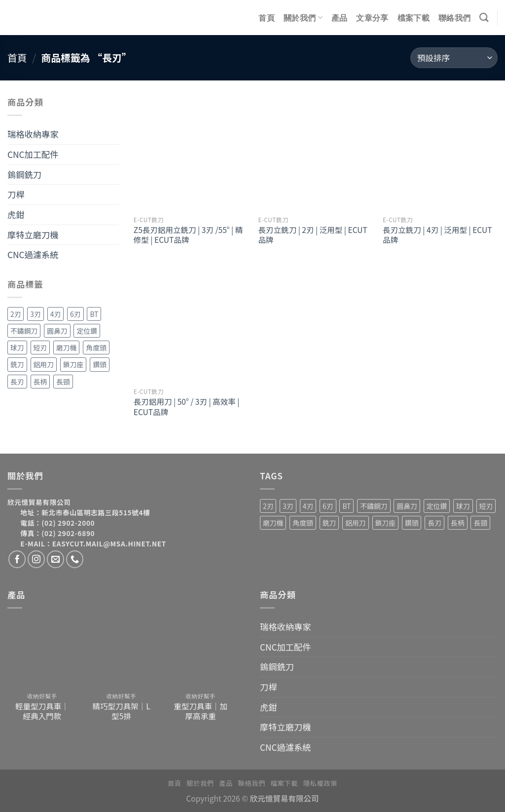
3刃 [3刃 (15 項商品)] (35, 314)
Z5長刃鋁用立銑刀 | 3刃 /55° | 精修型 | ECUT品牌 (188, 234)
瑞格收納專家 (33, 134)
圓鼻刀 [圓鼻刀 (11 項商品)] (57, 331)
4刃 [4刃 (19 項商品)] (55, 314)
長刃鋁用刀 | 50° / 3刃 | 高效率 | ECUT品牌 (187, 406)
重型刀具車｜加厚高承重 (200, 711)
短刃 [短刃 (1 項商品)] (40, 348)
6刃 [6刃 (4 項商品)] (75, 314)
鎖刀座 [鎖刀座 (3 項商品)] (73, 364)
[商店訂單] (454, 58)
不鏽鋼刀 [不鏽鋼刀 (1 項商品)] (24, 331)
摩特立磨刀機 (33, 235)
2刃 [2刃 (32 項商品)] (16, 314)
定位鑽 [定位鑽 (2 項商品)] (87, 331)
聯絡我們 (454, 18)
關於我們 (303, 18)
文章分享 (372, 18)
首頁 (267, 18)
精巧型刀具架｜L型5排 (121, 711)
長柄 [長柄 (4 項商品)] (40, 382)
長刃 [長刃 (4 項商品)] (17, 382)
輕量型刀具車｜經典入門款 (42, 711)
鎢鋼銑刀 (24, 174)
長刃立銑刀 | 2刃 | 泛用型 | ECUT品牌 (312, 234)
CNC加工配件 (33, 154)
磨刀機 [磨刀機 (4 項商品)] (66, 348)
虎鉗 (16, 214)
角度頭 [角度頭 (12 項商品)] (96, 348)
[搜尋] (484, 17)
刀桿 (16, 194)
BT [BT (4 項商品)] (94, 314)
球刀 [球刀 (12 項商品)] (17, 348)
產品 (340, 18)
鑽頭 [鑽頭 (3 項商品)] (100, 364)
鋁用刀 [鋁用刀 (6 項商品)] (44, 364)
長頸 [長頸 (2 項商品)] (63, 382)
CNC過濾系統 (33, 254)
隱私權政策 (320, 783)
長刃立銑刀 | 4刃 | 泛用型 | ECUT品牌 (437, 234)
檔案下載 (414, 18)
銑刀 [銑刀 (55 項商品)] (17, 364)
